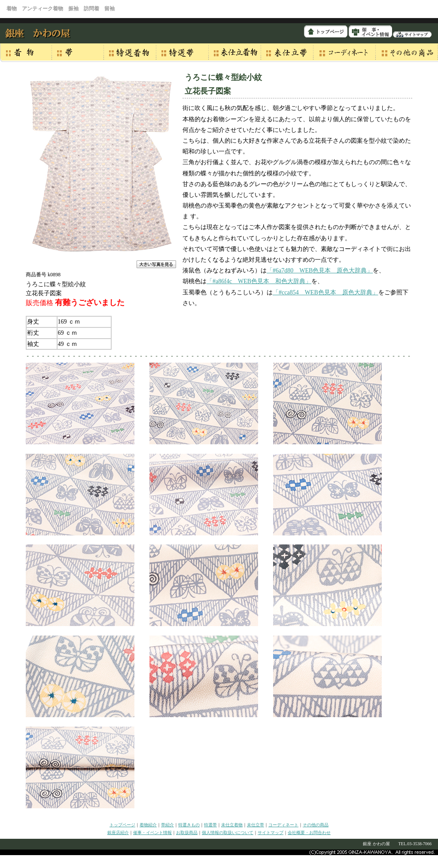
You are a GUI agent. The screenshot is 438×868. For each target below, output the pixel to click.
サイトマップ (271, 833)
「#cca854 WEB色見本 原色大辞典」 (325, 292)
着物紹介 (148, 825)
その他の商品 (316, 825)
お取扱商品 (187, 833)
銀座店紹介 (118, 833)
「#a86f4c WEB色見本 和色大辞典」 (259, 281)
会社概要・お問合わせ (309, 833)
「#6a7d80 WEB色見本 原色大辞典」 (320, 270)
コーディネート (283, 825)
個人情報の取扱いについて (228, 833)
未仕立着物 (232, 825)
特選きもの (189, 825)
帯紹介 (167, 825)
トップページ (122, 825)
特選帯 (210, 825)
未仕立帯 (255, 825)
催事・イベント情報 (152, 833)
